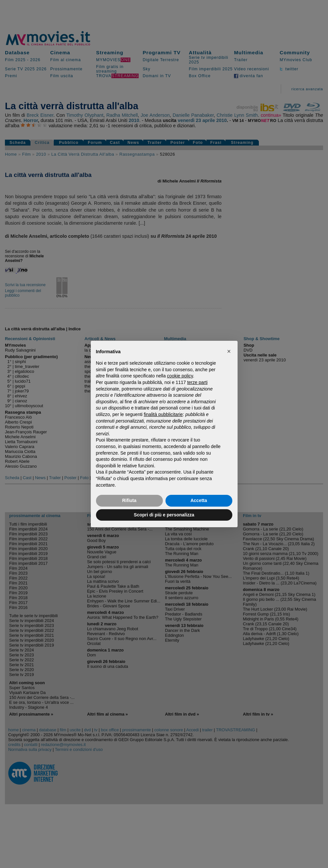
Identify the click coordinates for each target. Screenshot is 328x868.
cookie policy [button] (180, 376)
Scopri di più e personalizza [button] (164, 515)
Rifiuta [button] (129, 500)
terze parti (197, 382)
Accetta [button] (199, 500)
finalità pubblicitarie (163, 414)
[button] (229, 351)
